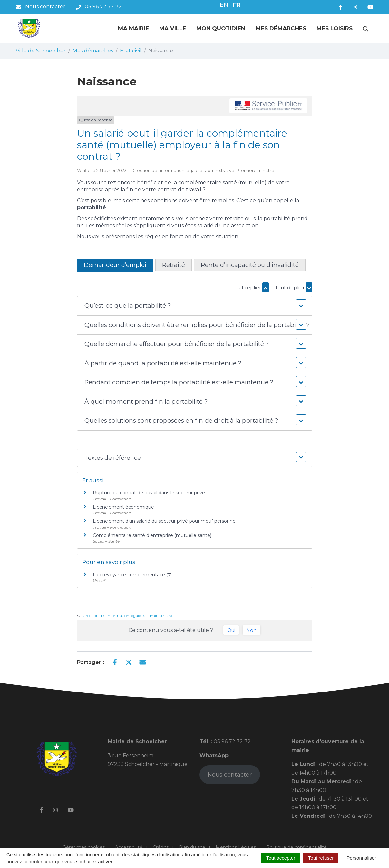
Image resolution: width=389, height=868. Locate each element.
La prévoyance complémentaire (132, 575)
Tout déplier (294, 287)
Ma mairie (133, 28)
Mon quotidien (221, 28)
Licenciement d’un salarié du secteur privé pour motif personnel (165, 521)
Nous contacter (230, 775)
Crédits (161, 847)
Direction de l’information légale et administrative (127, 616)
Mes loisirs (335, 28)
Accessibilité (129, 847)
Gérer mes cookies (84, 847)
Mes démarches (281, 28)
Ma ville (173, 28)
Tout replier (251, 287)
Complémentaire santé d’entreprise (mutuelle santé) (152, 535)
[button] (194, 306)
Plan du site (192, 847)
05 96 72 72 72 (232, 742)
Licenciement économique (123, 507)
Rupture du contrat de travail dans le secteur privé (149, 493)
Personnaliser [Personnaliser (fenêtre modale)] (361, 858)
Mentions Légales (236, 847)
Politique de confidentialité (297, 847)
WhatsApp (214, 755)
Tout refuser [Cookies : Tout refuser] (321, 858)
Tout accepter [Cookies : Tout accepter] (281, 858)
